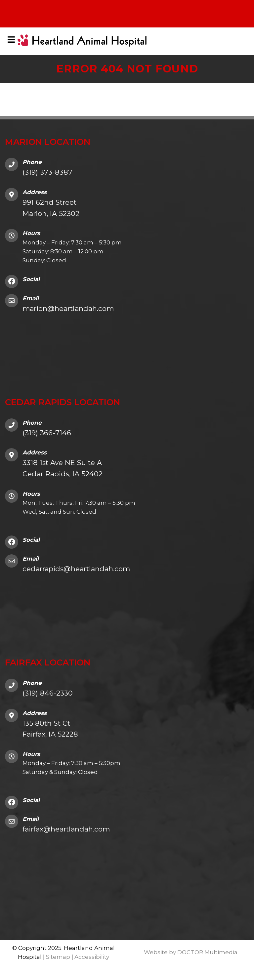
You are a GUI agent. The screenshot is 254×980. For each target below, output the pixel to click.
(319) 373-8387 (47, 172)
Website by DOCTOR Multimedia (191, 952)
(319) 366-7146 (47, 433)
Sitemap (58, 957)
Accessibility (92, 957)
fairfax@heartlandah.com (66, 829)
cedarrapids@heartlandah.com (76, 569)
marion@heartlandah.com (68, 308)
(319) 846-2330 (48, 693)
